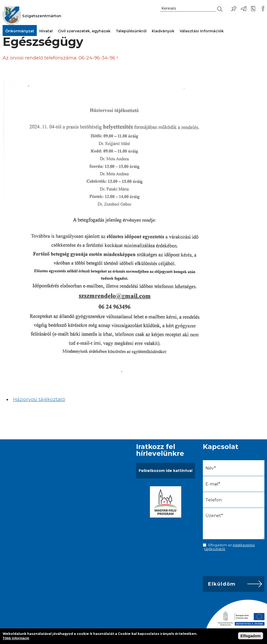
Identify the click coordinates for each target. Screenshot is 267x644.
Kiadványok (163, 31)
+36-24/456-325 (253, 9)
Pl (234, 9)
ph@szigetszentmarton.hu (244, 9)
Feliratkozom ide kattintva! (166, 471)
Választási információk (202, 31)
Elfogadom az (229, 547)
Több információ (16, 638)
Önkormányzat (20, 31)
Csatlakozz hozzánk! (263, 9)
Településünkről (131, 31)
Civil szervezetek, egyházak (84, 31)
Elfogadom (251, 636)
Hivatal (46, 31)
